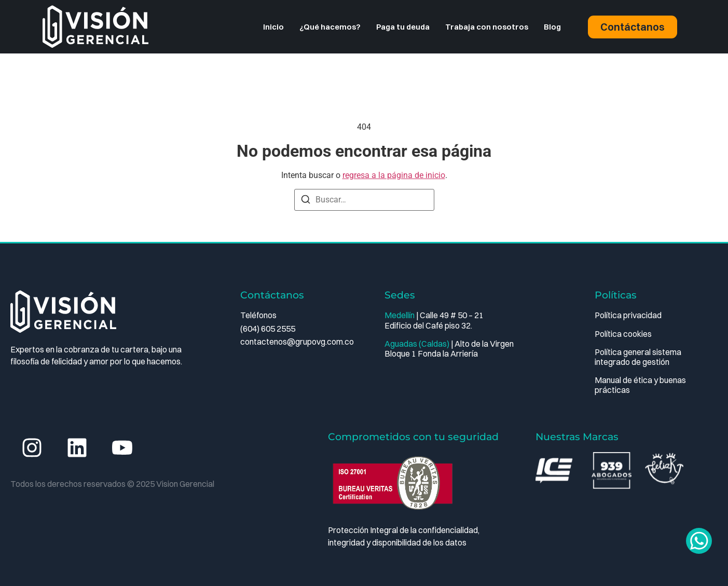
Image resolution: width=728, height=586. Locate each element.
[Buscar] (306, 201)
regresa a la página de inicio (394, 175)
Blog (552, 27)
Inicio (273, 27)
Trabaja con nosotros (487, 27)
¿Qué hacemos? (330, 27)
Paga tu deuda (403, 27)
